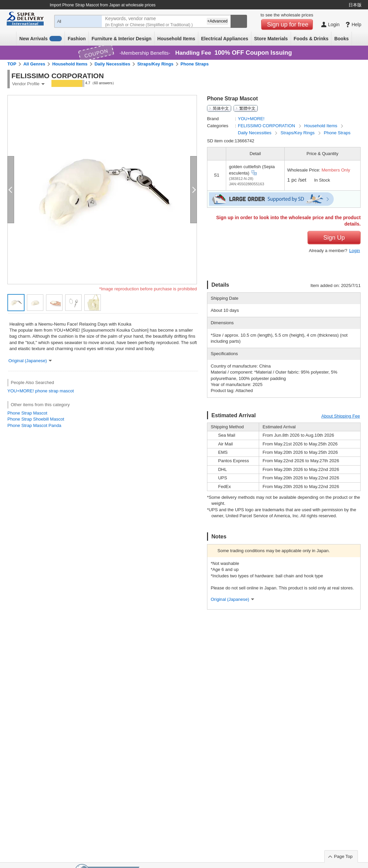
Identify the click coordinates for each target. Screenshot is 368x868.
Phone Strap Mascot (27, 413)
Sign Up (334, 238)
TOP (12, 64)
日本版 (355, 5)
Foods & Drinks (311, 39)
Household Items (176, 39)
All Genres (34, 64)
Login (355, 251)
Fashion (77, 39)
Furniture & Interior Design (122, 39)
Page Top (343, 856)
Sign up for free (288, 25)
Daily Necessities (112, 64)
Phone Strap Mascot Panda (34, 425)
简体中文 (221, 108)
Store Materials (271, 39)
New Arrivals (41, 39)
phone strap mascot (55, 391)
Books (342, 39)
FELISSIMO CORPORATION (267, 126)
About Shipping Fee (341, 416)
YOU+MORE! (21, 391)
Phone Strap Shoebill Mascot (36, 419)
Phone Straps (195, 64)
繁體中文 (247, 108)
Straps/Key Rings (155, 64)
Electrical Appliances (224, 39)
